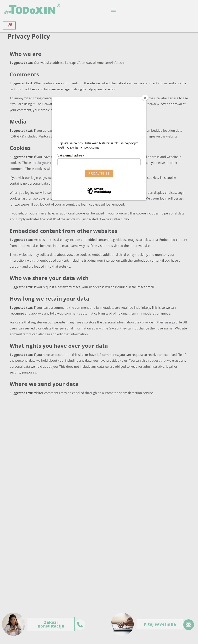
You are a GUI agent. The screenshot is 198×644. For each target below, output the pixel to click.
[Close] (145, 98)
